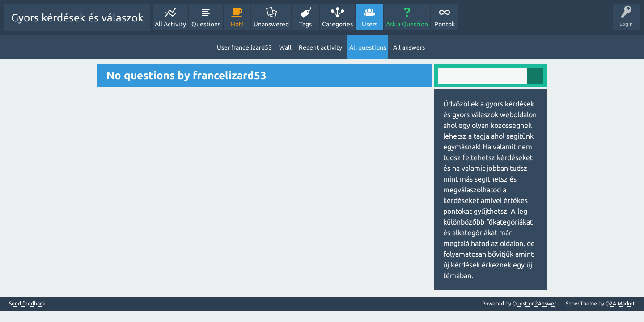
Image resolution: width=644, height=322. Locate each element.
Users (370, 24)
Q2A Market (620, 303)
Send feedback (27, 304)
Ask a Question (407, 24)
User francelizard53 (244, 47)
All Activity (170, 24)
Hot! (237, 24)
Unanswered (271, 24)
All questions (368, 47)
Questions (206, 24)
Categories (337, 24)
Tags (305, 24)
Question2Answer (534, 303)
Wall (285, 47)
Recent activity (320, 47)
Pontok (445, 24)
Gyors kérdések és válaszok (77, 18)
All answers (409, 47)
